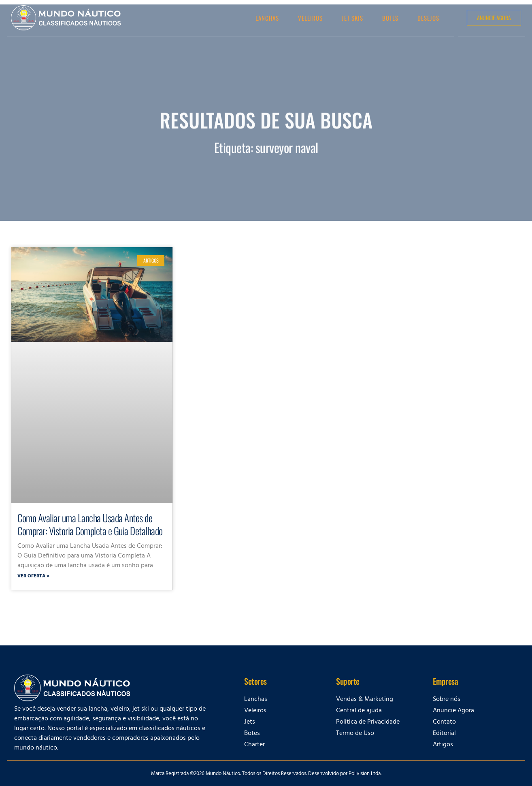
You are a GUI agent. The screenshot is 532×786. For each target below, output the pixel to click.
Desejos (428, 18)
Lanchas (267, 18)
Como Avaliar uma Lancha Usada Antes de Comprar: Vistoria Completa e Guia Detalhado (90, 524)
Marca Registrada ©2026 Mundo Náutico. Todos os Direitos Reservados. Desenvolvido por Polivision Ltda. (266, 774)
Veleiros (310, 18)
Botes (390, 18)
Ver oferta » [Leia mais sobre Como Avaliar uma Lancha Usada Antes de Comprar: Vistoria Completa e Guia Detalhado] (33, 577)
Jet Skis (352, 18)
